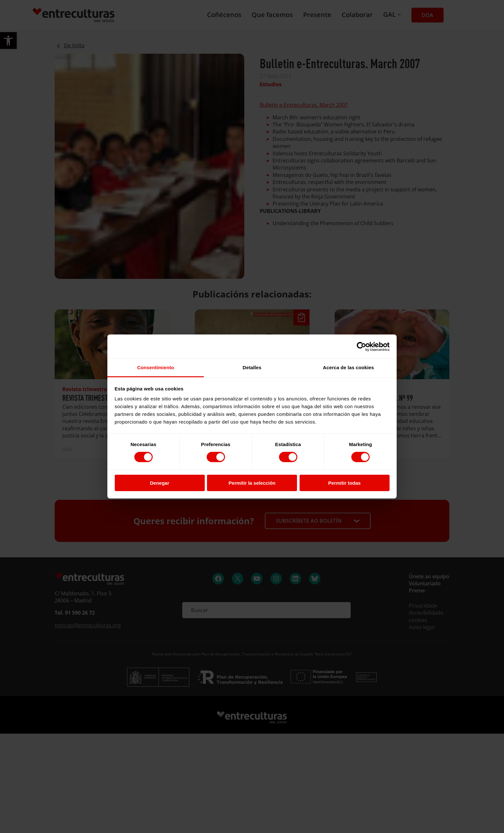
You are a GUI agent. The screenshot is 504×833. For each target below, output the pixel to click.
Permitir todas (344, 483)
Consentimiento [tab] (156, 367)
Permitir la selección (252, 483)
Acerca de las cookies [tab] (349, 367)
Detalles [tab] (252, 367)
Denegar (159, 483)
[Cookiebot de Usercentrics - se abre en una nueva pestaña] (361, 346)
